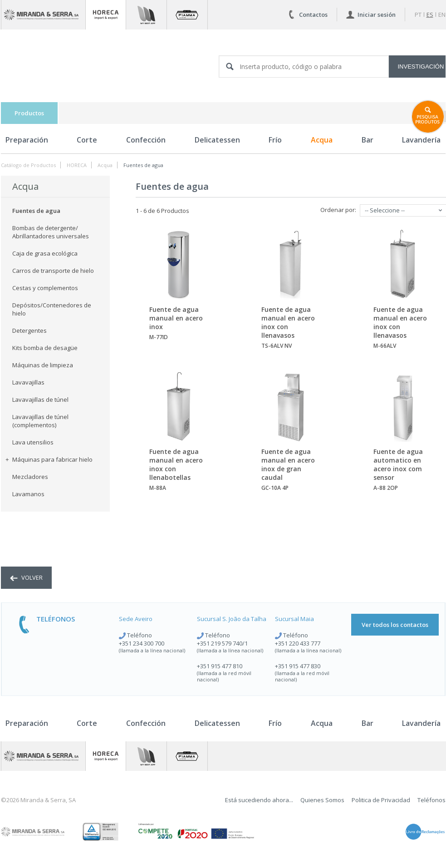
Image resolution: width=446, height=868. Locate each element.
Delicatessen (217, 140)
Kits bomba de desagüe (45, 348)
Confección (146, 140)
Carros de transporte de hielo (53, 271)
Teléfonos (431, 800)
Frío (275, 140)
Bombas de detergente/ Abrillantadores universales (51, 232)
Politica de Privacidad (381, 800)
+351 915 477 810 (220, 666)
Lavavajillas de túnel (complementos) (40, 421)
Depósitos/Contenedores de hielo (52, 309)
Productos (29, 113)
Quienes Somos (322, 800)
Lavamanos (28, 494)
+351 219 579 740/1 (222, 643)
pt (418, 15)
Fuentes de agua (143, 165)
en (442, 15)
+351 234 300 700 (142, 643)
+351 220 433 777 (298, 643)
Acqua (322, 140)
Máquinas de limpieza (43, 365)
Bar (368, 140)
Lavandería (421, 723)
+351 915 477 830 (298, 666)
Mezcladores (30, 477)
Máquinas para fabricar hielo (49, 459)
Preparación (27, 140)
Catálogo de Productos (28, 165)
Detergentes (29, 330)
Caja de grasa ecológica (45, 253)
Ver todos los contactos (395, 625)
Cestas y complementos (45, 288)
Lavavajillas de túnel (40, 399)
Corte (87, 140)
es (430, 15)
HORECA (77, 165)
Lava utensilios (33, 442)
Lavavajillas (28, 382)
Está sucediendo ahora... (259, 800)
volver (26, 577)
